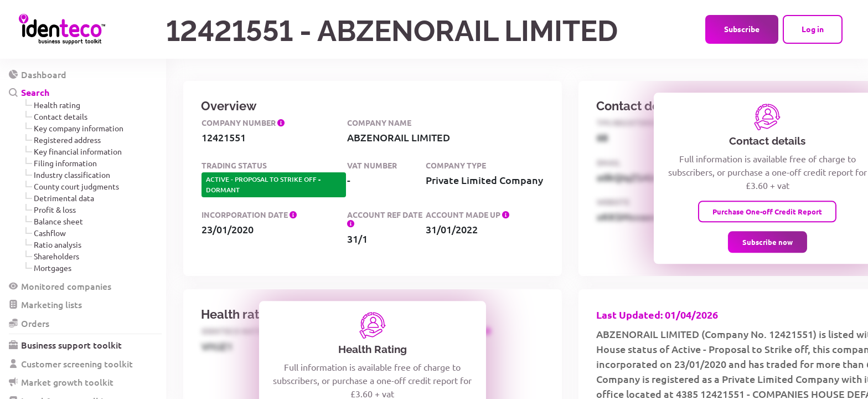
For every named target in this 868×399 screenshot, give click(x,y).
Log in (813, 29)
